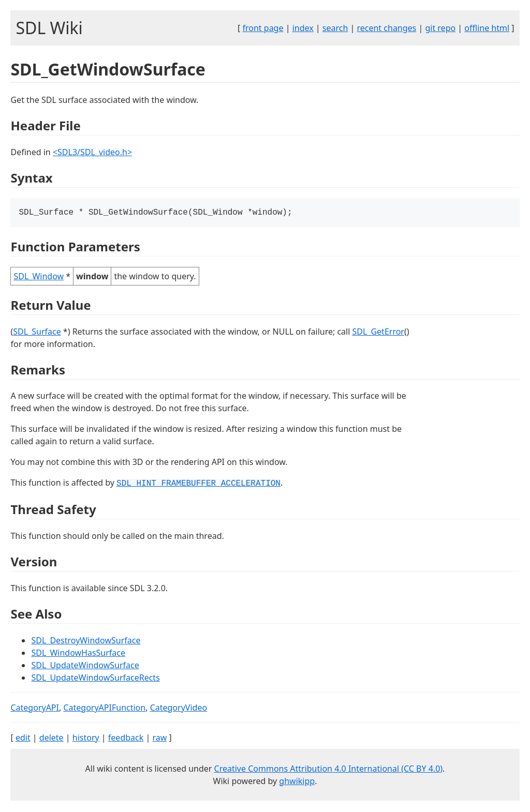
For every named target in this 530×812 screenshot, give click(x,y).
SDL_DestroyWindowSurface (86, 641)
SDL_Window (39, 277)
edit (23, 739)
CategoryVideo (179, 709)
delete (51, 739)
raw (159, 739)
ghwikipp (297, 782)
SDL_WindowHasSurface (78, 654)
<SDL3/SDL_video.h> (92, 152)
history (86, 739)
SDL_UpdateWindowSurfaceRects (95, 679)
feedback (126, 739)
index (303, 28)
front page (263, 28)
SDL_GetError (378, 333)
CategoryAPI (35, 709)
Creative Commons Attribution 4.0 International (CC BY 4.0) (329, 770)
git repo (440, 28)
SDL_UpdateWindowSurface (85, 666)
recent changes (386, 28)
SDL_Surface (37, 333)
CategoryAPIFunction (104, 709)
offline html (487, 28)
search (335, 28)
